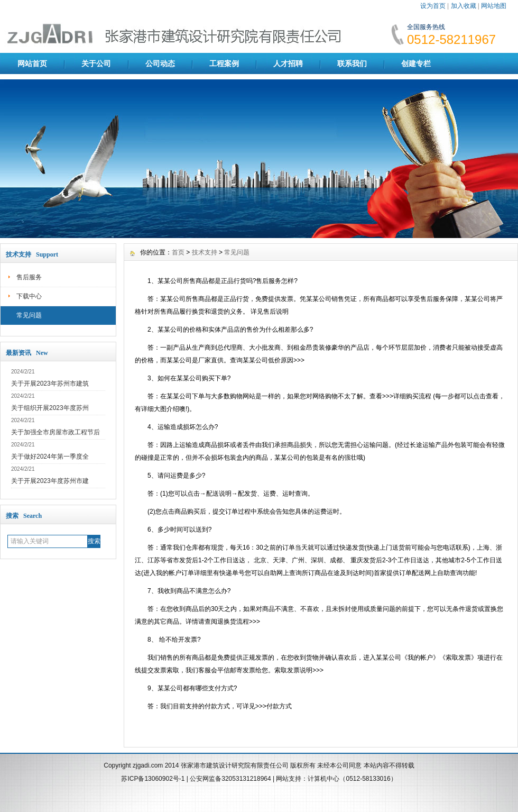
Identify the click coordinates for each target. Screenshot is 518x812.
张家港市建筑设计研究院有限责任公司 (235, 765)
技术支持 (205, 252)
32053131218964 (247, 779)
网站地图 (494, 6)
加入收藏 (464, 6)
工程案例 (224, 63)
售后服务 (29, 277)
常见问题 (29, 315)
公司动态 (160, 63)
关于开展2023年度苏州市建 (50, 481)
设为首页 (433, 6)
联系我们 (352, 63)
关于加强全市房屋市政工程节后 (55, 432)
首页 (178, 252)
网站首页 (32, 63)
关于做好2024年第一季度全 (50, 457)
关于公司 (96, 63)
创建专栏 (416, 63)
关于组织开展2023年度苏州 (50, 408)
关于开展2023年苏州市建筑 (50, 384)
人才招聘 (288, 63)
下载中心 (29, 296)
